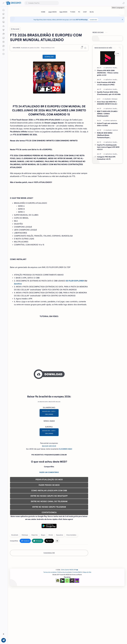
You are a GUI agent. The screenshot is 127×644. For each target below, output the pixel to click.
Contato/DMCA (77, 628)
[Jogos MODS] (52, 12)
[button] (123, 3)
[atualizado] (116, 68)
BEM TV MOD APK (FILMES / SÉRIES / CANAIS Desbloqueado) (107, 114)
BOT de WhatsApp (82, 20)
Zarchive (18, 284)
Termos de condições (50, 628)
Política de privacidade (65, 628)
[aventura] (115, 130)
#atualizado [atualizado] (15, 563)
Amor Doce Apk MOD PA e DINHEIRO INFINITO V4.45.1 (107, 103)
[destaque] (115, 99)
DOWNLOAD (49, 57)
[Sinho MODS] (16, 48)
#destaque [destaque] (25, 563)
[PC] (79, 12)
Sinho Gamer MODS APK (69, 626)
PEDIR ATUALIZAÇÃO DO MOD (49, 508)
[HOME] (43, 12)
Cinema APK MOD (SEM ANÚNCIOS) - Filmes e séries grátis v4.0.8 (108, 73)
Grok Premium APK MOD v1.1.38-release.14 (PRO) (106, 84)
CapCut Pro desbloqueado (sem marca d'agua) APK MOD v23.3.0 (108, 147)
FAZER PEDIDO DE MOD (49, 513)
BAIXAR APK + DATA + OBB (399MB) (49, 441)
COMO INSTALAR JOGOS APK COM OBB (49, 519)
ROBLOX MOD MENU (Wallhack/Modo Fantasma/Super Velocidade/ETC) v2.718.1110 (107, 135)
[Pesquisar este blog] (42, 3)
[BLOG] (92, 12)
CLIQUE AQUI (93, 20)
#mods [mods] (51, 563)
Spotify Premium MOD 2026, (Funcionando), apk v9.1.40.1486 (109, 93)
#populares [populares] (60, 563)
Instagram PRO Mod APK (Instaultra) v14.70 (106, 158)
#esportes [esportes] (35, 563)
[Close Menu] (122, 20)
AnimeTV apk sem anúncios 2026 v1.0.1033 (107, 124)
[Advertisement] (49, 395)
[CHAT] (85, 12)
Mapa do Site (87, 628)
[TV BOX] (73, 12)
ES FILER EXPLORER (75, 281)
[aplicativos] (109, 68)
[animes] (108, 121)
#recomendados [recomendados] (71, 563)
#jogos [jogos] (43, 563)
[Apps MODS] (63, 12)
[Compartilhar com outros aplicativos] (57, 569)
